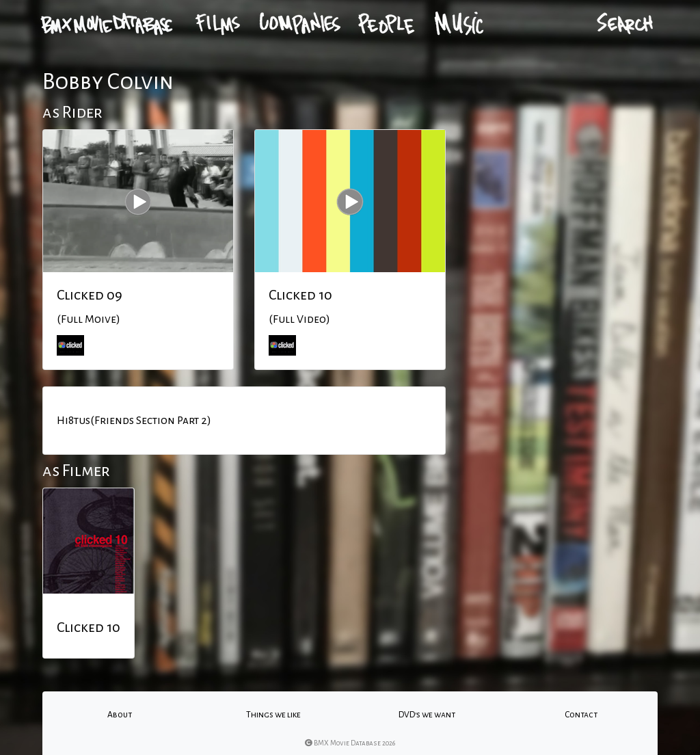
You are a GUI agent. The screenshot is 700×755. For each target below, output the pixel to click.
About (120, 715)
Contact (581, 715)
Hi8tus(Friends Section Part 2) (134, 421)
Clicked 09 (90, 295)
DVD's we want (427, 715)
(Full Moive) (89, 319)
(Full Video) (299, 319)
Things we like (273, 715)
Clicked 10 (300, 295)
